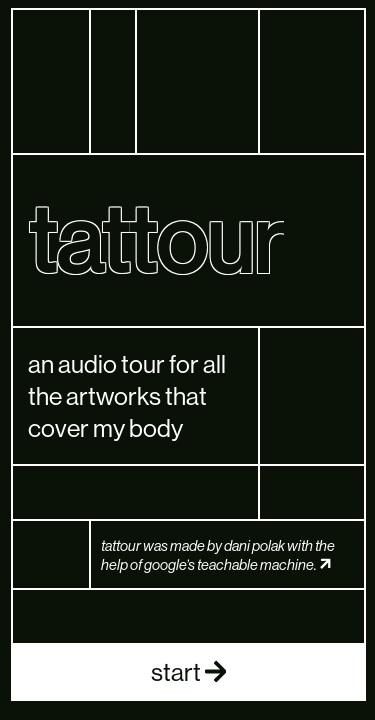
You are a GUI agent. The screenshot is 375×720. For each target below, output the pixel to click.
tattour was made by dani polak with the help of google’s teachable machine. (218, 555)
